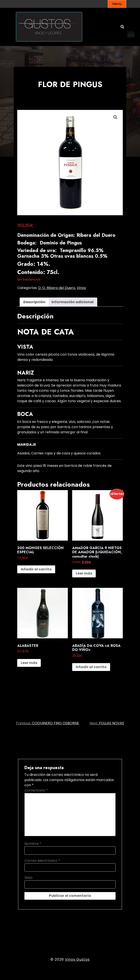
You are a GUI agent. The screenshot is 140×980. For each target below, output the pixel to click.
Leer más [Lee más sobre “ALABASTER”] (29, 663)
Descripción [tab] (34, 302)
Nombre (33, 844)
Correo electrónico (42, 861)
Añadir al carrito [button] (36, 569)
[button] (115, 117)
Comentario (36, 790)
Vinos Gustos (77, 959)
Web (28, 878)
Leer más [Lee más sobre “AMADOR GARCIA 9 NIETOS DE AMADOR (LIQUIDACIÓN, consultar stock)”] (84, 573)
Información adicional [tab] (73, 302)
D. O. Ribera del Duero (57, 288)
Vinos (81, 288)
